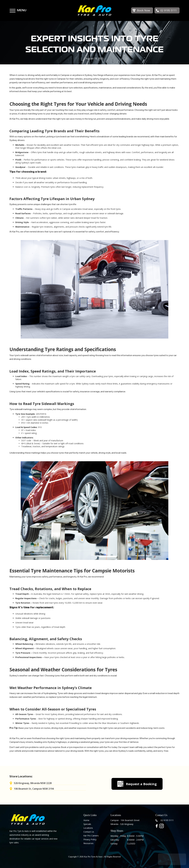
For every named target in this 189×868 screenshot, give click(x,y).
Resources (88, 843)
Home (86, 820)
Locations (88, 828)
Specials (87, 824)
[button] (13, 9)
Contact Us (89, 832)
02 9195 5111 (167, 820)
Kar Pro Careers (91, 836)
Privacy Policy (90, 839)
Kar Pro (107, 747)
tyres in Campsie (57, 79)
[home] (94, 10)
